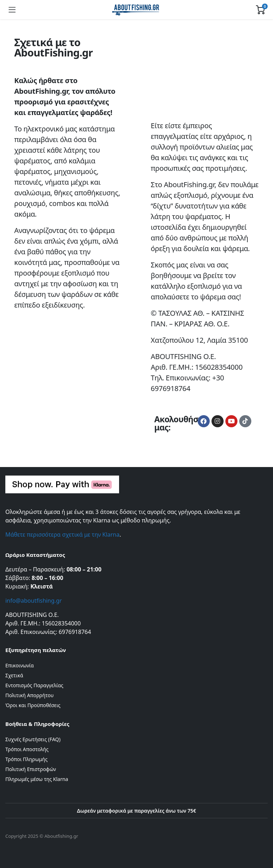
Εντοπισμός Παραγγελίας (34, 685)
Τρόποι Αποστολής (27, 749)
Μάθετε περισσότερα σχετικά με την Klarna (62, 535)
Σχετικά (14, 675)
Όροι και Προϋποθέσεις (33, 705)
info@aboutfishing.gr (34, 601)
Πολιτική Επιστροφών (31, 769)
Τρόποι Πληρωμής (26, 759)
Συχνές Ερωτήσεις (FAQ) (33, 739)
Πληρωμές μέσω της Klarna (37, 779)
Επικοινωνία (20, 665)
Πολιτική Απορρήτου (30, 695)
